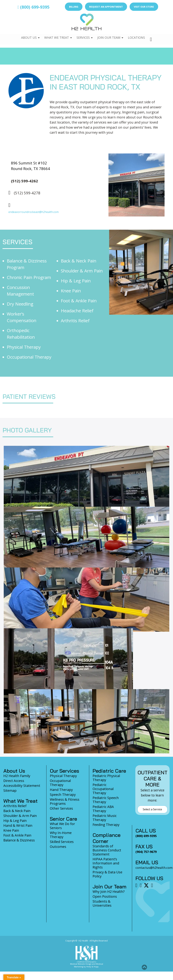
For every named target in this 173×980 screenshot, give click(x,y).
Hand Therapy (61, 790)
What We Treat (55, 35)
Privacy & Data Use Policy (107, 874)
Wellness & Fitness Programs (65, 801)
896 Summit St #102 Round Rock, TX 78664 (30, 166)
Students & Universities (102, 903)
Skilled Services (62, 842)
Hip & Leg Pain (76, 281)
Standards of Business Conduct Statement (107, 850)
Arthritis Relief (75, 321)
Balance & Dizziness (19, 840)
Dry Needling (20, 304)
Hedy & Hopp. (93, 967)
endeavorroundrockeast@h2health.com (34, 212)
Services (83, 35)
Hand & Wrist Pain (18, 825)
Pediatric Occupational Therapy (103, 789)
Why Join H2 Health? (109, 892)
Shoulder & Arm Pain (82, 271)
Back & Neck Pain (79, 261)
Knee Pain (71, 291)
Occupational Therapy (29, 357)
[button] (144, 967)
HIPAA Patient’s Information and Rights (106, 863)
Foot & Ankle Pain (79, 301)
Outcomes (58, 847)
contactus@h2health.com (154, 868)
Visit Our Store (144, 7)
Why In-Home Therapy (61, 835)
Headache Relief (77, 311)
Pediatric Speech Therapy (106, 800)
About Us (27, 35)
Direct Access (14, 781)
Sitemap (10, 790)
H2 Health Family (17, 776)
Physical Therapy (24, 347)
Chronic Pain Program (29, 277)
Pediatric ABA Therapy (103, 809)
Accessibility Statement (22, 786)
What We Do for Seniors (62, 826)
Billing (74, 7)
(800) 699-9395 (33, 7)
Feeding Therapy (106, 825)
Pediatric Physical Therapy (106, 778)
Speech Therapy (63, 795)
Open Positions (105, 896)
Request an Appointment (106, 7)
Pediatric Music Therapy (105, 818)
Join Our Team (110, 35)
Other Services (61, 808)
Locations (138, 35)
